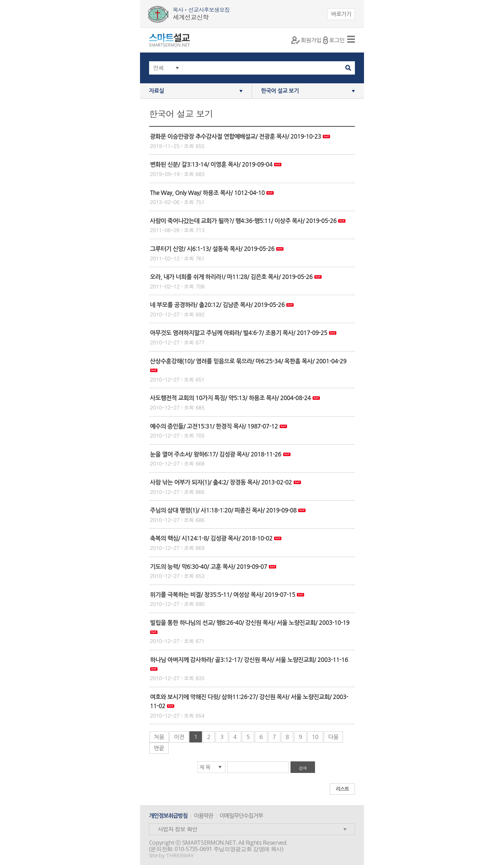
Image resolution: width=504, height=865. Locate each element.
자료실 (157, 91)
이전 (179, 737)
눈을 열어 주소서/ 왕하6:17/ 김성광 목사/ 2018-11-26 (216, 455)
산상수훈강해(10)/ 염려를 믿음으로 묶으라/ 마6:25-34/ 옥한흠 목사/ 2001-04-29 (248, 361)
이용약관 (204, 816)
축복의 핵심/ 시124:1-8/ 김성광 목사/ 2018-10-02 (211, 539)
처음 (159, 737)
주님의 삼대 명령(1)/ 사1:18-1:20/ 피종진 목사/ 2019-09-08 (223, 511)
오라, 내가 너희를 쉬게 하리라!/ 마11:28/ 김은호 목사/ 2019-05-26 (232, 277)
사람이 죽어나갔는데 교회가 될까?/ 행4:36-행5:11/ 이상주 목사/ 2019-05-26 (243, 221)
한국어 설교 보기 (280, 91)
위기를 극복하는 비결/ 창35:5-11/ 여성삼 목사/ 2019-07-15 (223, 595)
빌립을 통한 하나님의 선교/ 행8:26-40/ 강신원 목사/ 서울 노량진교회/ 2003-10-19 (250, 623)
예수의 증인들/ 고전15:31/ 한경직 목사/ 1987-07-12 (214, 427)
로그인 (334, 40)
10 (315, 737)
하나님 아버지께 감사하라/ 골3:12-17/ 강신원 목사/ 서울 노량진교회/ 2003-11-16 (249, 660)
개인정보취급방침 (168, 816)
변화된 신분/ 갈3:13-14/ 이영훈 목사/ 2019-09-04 (211, 165)
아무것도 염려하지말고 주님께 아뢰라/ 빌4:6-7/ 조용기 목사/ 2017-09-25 (239, 333)
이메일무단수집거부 (241, 816)
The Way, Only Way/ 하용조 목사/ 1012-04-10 (208, 193)
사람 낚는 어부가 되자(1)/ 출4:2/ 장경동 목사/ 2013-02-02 (221, 483)
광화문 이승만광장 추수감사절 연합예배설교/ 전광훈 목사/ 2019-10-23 (236, 137)
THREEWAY (180, 855)
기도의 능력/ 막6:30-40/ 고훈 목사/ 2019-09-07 (209, 567)
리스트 (342, 789)
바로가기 (341, 14)
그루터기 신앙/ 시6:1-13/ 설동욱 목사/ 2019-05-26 (212, 249)
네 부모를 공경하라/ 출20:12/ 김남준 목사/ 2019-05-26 (218, 305)
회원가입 (306, 40)
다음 (333, 737)
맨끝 (159, 748)
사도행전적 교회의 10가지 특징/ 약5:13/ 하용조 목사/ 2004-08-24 (230, 398)
